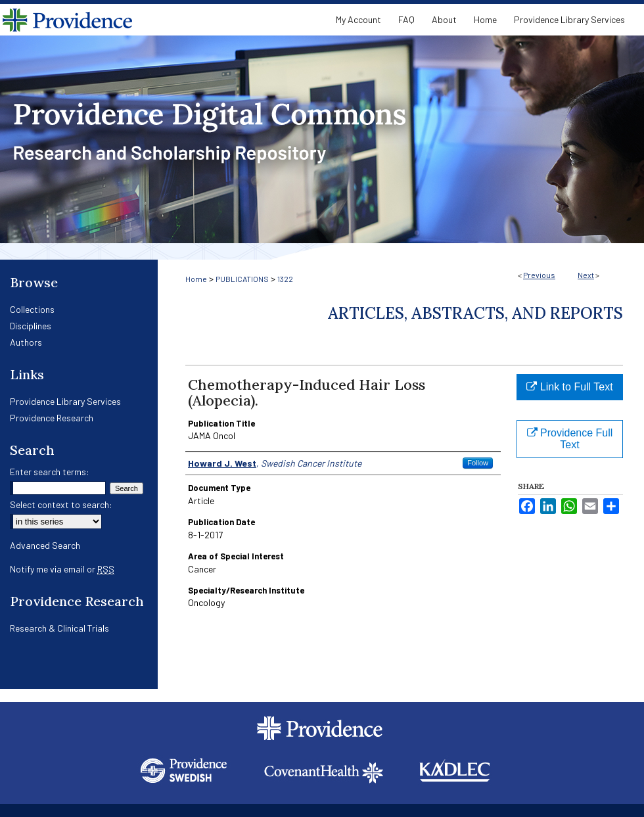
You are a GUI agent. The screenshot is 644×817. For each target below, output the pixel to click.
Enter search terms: (50, 472)
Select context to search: (61, 504)
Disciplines (31, 326)
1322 (285, 279)
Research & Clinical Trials (59, 628)
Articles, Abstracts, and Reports (475, 313)
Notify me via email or (62, 569)
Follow (478, 463)
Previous (539, 275)
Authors (26, 342)
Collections (32, 309)
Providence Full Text (570, 439)
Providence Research (52, 418)
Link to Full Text (569, 387)
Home (196, 279)
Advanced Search (45, 545)
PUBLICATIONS (242, 279)
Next (586, 275)
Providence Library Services (65, 401)
